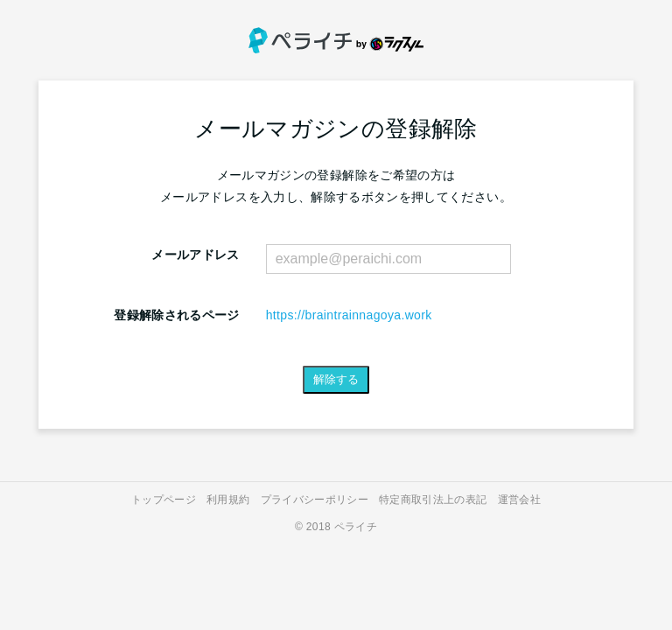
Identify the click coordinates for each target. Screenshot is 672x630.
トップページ (164, 500)
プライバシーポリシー (315, 500)
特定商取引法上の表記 (433, 500)
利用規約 (228, 500)
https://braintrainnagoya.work (349, 315)
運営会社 (519, 500)
